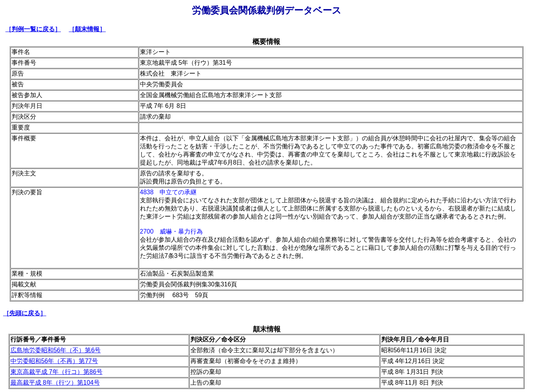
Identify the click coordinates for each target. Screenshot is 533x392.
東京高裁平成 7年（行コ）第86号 (56, 372)
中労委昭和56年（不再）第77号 (54, 361)
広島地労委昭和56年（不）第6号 (56, 350)
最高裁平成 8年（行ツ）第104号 (55, 383)
